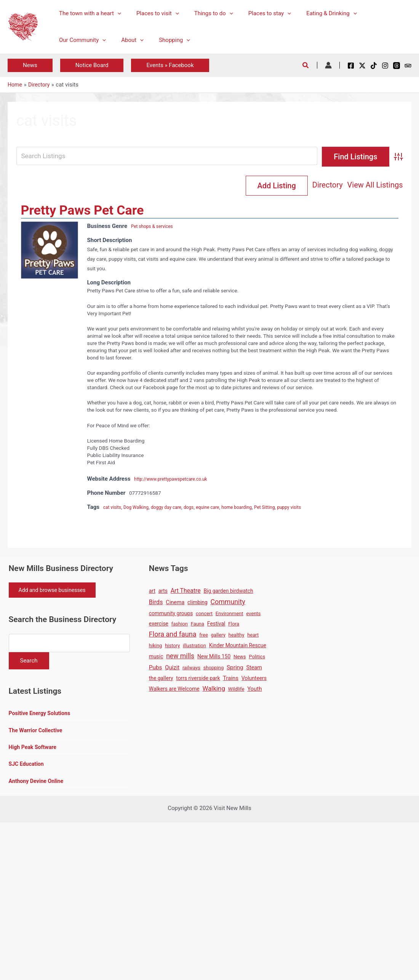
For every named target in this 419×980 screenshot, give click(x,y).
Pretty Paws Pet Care (82, 211)
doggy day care (174, 508)
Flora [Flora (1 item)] (234, 625)
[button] (116, 13)
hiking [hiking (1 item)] (156, 646)
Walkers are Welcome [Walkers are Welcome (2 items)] (174, 690)
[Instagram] (385, 66)
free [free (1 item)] (204, 636)
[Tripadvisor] (408, 66)
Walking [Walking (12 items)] (213, 689)
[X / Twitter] (362, 66)
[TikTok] (374, 66)
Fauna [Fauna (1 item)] (198, 625)
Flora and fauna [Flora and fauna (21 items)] (173, 635)
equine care (221, 508)
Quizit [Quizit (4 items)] (172, 668)
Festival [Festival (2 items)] (216, 624)
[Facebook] (351, 66)
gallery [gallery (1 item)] (218, 636)
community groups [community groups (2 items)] (171, 614)
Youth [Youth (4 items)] (254, 690)
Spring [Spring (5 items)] (235, 668)
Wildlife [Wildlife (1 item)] (236, 690)
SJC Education (27, 768)
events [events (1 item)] (253, 614)
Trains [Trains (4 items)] (231, 679)
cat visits (114, 508)
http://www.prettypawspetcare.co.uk (176, 480)
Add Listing (372, 186)
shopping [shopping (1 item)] (214, 668)
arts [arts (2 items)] (163, 592)
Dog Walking (140, 508)
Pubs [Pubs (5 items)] (156, 668)
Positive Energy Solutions (42, 716)
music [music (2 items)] (156, 657)
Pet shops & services (155, 227)
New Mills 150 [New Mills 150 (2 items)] (214, 657)
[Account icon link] (328, 65)
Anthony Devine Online (38, 786)
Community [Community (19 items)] (228, 602)
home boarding (253, 508)
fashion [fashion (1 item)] (180, 625)
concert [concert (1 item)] (204, 614)
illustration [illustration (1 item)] (194, 646)
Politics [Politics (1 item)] (257, 657)
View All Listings (308, 186)
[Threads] (397, 66)
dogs (199, 508)
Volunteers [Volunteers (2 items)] (254, 679)
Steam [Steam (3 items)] (254, 668)
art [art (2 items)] (152, 592)
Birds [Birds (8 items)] (156, 603)
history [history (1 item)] (172, 646)
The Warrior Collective (37, 734)
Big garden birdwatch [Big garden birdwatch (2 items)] (228, 592)
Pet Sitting (285, 508)
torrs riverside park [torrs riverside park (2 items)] (198, 679)
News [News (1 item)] (240, 657)
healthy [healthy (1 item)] (237, 636)
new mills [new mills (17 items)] (180, 657)
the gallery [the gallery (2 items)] (161, 679)
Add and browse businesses (56, 592)
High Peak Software (34, 751)
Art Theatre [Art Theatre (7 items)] (186, 591)
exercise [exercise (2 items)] (159, 624)
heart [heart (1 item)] (253, 636)
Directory (261, 186)
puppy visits (312, 508)
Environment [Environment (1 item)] (229, 614)
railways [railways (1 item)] (191, 668)
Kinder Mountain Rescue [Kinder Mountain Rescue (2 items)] (238, 646)
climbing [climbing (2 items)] (198, 603)
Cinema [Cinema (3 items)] (175, 603)
